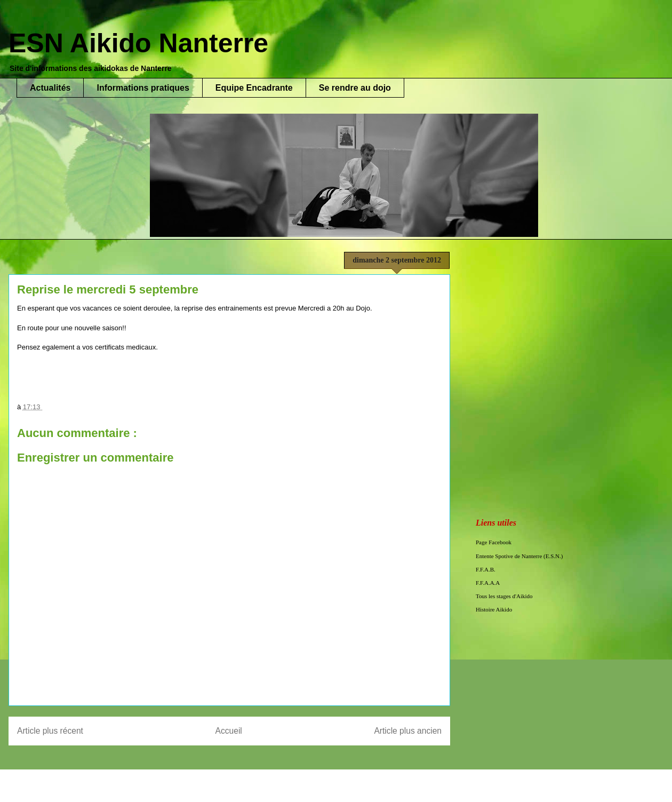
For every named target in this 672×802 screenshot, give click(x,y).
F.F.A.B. (486, 569)
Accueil (229, 731)
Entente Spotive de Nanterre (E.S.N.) (519, 556)
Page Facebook (494, 542)
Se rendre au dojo (355, 88)
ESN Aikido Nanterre (138, 43)
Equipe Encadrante (254, 88)
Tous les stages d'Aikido (504, 596)
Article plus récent (50, 731)
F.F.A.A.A (488, 583)
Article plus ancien (408, 731)
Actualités (50, 88)
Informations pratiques (143, 88)
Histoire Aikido (494, 609)
